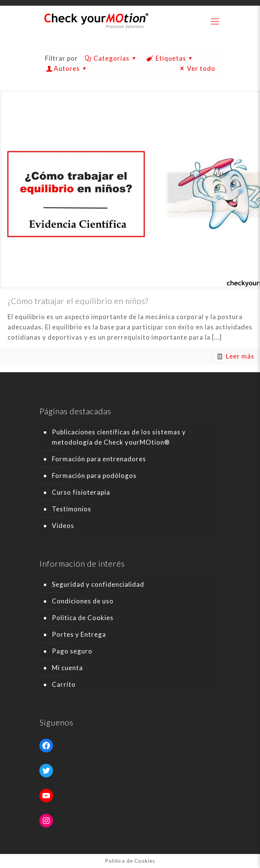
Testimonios (72, 509)
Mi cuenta (67, 668)
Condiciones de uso (83, 601)
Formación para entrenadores (99, 459)
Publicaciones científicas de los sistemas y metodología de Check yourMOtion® (119, 437)
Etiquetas (170, 58)
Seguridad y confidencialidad (98, 584)
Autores (67, 68)
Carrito (64, 684)
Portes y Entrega (79, 634)
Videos (63, 526)
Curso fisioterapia (81, 492)
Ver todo (197, 68)
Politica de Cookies (83, 618)
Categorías (111, 58)
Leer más (240, 356)
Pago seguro (72, 651)
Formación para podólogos (94, 476)
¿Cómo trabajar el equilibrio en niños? (78, 301)
